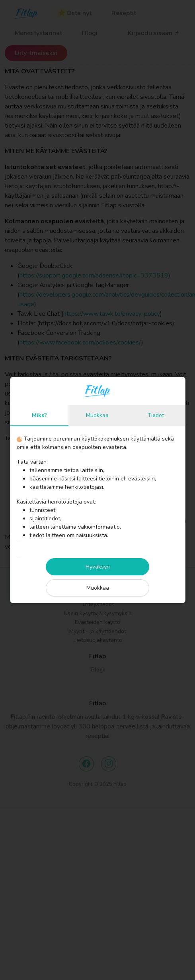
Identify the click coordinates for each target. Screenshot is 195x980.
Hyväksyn (98, 567)
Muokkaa (97, 415)
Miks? (39, 415)
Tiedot (156, 415)
